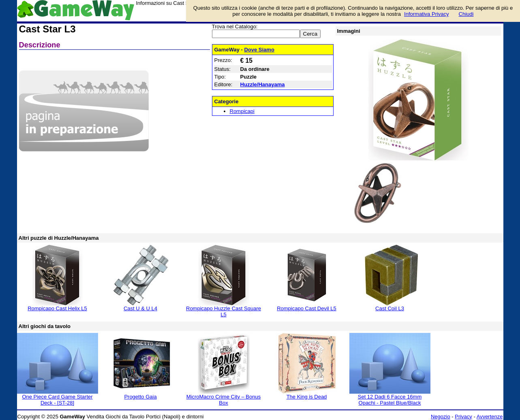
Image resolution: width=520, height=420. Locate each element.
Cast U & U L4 (140, 308)
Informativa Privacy (427, 14)
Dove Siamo (259, 50)
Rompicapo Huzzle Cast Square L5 (224, 311)
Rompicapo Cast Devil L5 (307, 308)
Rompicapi (242, 111)
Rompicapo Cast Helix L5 (57, 308)
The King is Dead (307, 397)
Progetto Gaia (140, 397)
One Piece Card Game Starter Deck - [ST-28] (57, 400)
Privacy (463, 417)
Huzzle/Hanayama (263, 84)
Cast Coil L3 (390, 308)
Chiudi (466, 14)
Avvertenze (490, 417)
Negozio (441, 417)
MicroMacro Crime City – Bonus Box (224, 400)
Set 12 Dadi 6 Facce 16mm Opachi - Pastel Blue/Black (390, 400)
